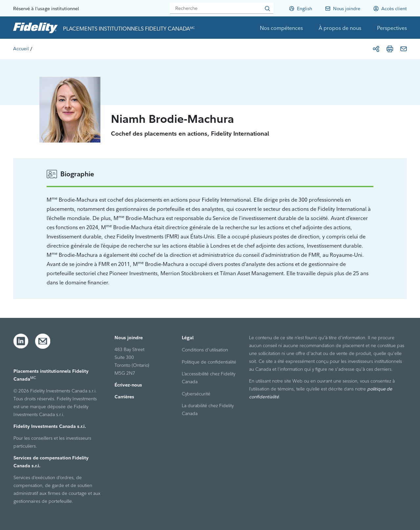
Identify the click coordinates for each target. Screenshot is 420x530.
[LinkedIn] (21, 341)
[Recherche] (222, 8)
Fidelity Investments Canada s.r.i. (50, 426)
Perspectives (392, 28)
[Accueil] (21, 49)
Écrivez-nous (128, 385)
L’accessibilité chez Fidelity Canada (209, 378)
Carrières (124, 397)
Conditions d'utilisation (205, 350)
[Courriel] (404, 49)
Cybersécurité (196, 394)
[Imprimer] (390, 49)
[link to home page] (35, 28)
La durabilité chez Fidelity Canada (208, 409)
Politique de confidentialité (209, 362)
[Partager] (376, 49)
